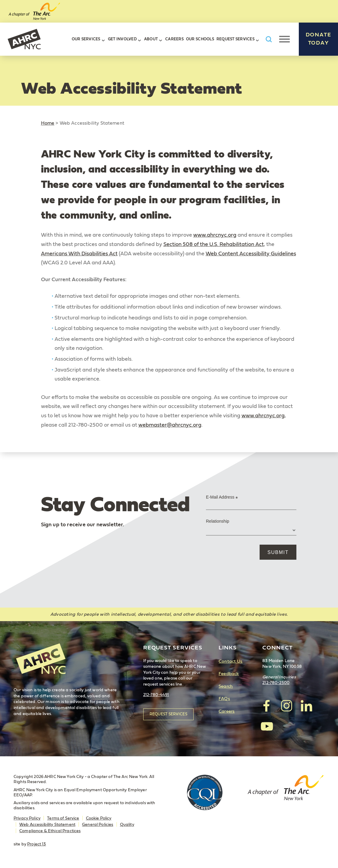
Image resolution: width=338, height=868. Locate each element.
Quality (127, 825)
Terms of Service (63, 818)
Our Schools (200, 39)
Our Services (86, 39)
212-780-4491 (156, 695)
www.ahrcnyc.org (215, 235)
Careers (174, 39)
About (151, 39)
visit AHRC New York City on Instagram (286, 706)
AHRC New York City (24, 39)
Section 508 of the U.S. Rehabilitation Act (214, 244)
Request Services (235, 39)
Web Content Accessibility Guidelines (251, 254)
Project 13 (36, 844)
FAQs (224, 699)
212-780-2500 (276, 683)
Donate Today (319, 39)
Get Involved (122, 39)
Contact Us (231, 661)
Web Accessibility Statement (47, 825)
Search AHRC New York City (269, 39)
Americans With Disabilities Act (79, 254)
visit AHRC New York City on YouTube (267, 726)
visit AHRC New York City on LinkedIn (306, 706)
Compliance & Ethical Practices (50, 831)
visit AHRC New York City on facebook (267, 706)
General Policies (98, 825)
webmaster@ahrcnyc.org (170, 425)
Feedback (229, 674)
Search (226, 686)
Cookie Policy (99, 818)
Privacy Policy (27, 818)
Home (48, 123)
